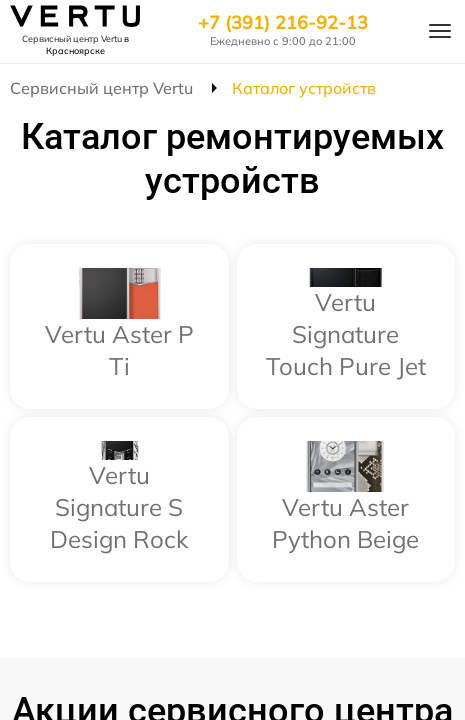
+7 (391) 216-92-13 (283, 23)
